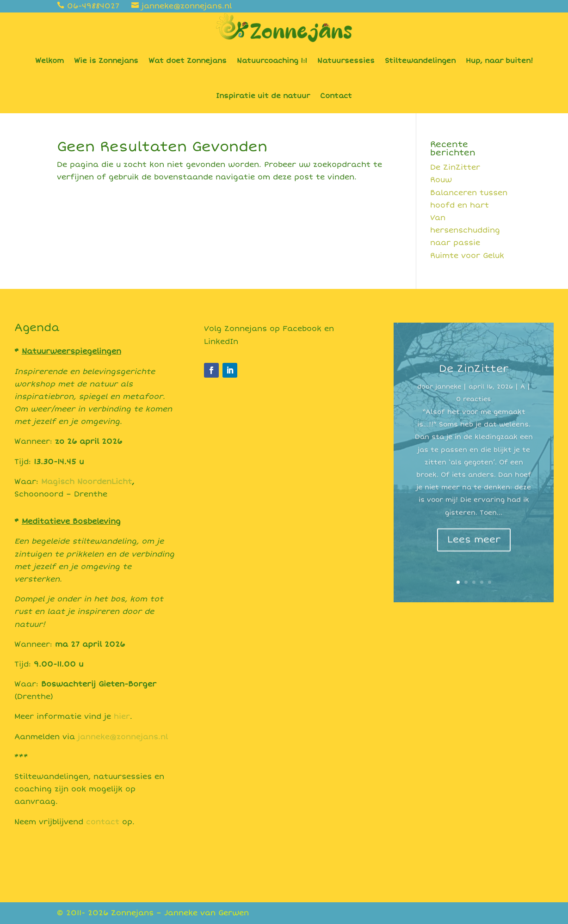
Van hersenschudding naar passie (465, 230)
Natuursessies (346, 61)
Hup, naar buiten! (499, 61)
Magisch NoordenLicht (86, 482)
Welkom (49, 61)
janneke (448, 400)
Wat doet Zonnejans (188, 61)
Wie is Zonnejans (106, 61)
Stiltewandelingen (420, 61)
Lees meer (474, 553)
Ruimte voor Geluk (467, 256)
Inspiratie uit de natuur (263, 96)
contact (103, 822)
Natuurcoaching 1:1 (272, 61)
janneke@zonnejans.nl (123, 737)
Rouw (441, 180)
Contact (336, 96)
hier (122, 716)
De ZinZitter (455, 167)
